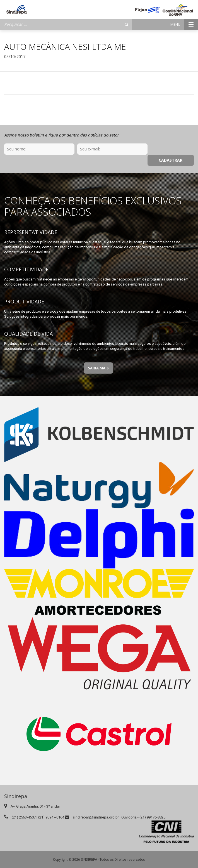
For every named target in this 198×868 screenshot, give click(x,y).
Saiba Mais (98, 357)
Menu (184, 24)
